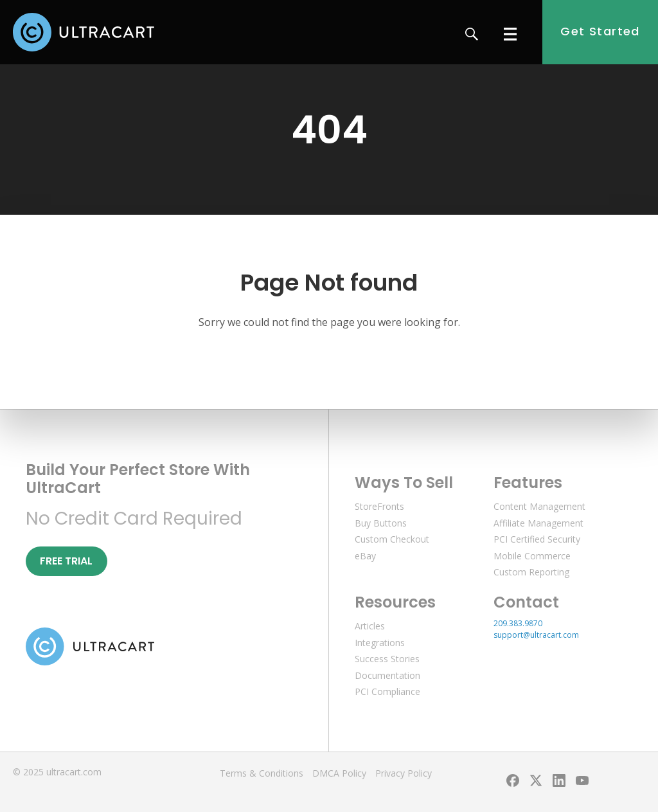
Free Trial (66, 561)
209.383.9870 (518, 623)
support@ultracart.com (536, 635)
